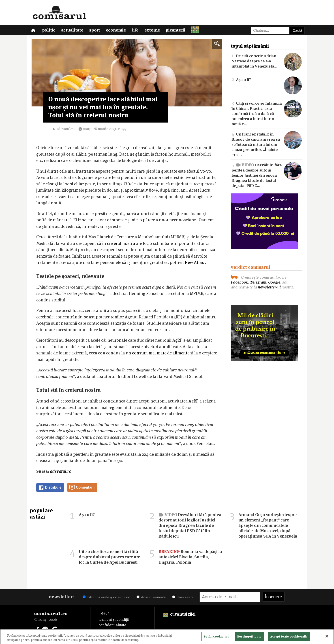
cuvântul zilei (179, 615)
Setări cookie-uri (216, 638)
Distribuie (50, 489)
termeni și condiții (114, 620)
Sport (96, 31)
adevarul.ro (65, 130)
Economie (118, 31)
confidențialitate (112, 626)
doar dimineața (151, 598)
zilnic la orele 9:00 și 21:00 (106, 598)
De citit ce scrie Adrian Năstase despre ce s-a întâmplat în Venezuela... (267, 61)
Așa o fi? (267, 80)
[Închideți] (327, 638)
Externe (154, 31)
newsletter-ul (269, 288)
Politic (49, 31)
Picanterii (178, 31)
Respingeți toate (249, 638)
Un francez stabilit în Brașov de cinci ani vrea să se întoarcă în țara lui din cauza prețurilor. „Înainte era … (267, 145)
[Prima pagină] (33, 31)
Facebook (239, 283)
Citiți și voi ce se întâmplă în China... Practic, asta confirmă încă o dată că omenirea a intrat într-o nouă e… (267, 114)
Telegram (258, 283)
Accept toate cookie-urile (289, 638)
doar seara (183, 598)
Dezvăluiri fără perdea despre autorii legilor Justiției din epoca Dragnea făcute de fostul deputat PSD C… (267, 176)
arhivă (104, 615)
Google (274, 283)
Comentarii (82, 489)
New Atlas (194, 263)
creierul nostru (122, 244)
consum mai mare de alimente (161, 354)
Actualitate (73, 31)
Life (137, 31)
